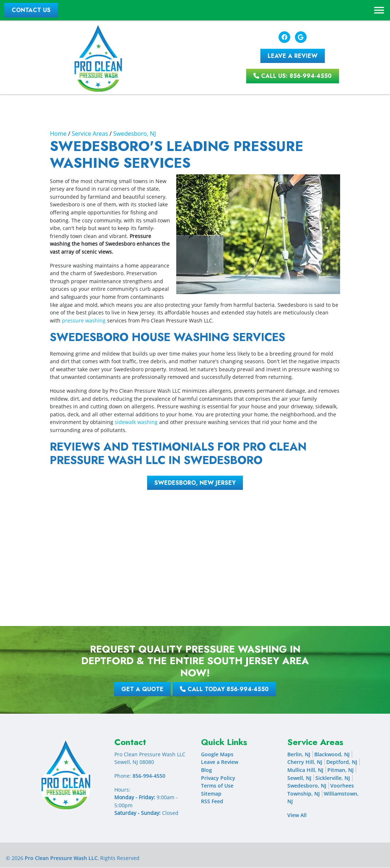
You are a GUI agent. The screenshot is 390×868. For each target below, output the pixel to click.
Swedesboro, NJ (135, 134)
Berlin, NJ (299, 755)
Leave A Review (293, 56)
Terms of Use (217, 786)
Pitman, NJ (340, 770)
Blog (206, 770)
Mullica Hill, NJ (305, 770)
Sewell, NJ (299, 778)
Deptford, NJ (342, 762)
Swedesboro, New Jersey (195, 483)
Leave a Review (220, 762)
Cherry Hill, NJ (305, 762)
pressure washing (84, 320)
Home (58, 134)
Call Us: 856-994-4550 (293, 76)
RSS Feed (212, 802)
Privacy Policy (218, 778)
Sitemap (211, 794)
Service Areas (90, 134)
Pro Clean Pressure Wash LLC (61, 858)
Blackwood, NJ (332, 755)
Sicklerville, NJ (333, 778)
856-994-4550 (149, 776)
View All (297, 815)
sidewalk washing (136, 422)
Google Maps (217, 755)
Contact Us (31, 10)
